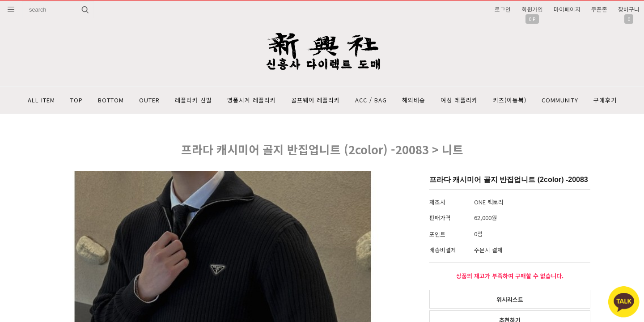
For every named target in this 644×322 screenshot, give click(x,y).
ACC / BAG (371, 100)
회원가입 (532, 9)
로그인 (503, 9)
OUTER (149, 100)
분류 (11, 9)
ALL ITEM (41, 100)
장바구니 (629, 9)
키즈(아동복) (510, 100)
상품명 (23, 1)
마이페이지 (567, 9)
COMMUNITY (560, 100)
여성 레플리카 (459, 100)
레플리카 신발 (193, 100)
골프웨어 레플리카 (316, 100)
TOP (76, 100)
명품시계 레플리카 (252, 100)
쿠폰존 (599, 9)
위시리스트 (510, 299)
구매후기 (605, 100)
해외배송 (414, 100)
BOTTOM (111, 100)
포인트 (437, 234)
